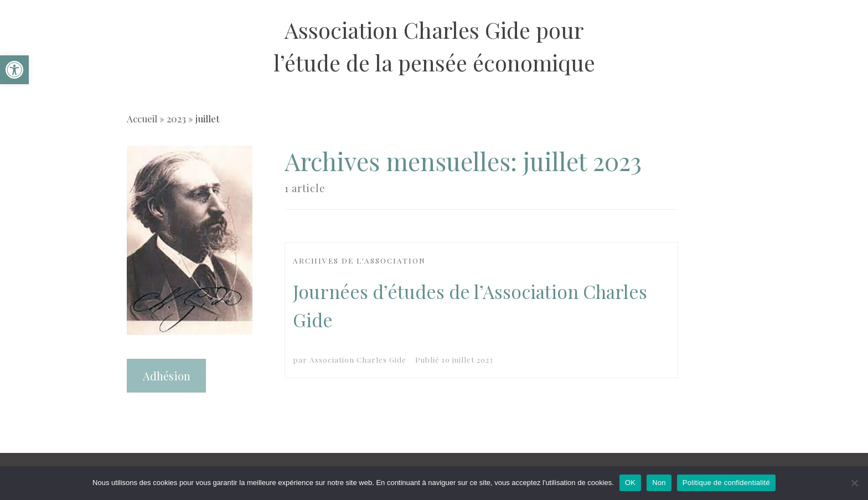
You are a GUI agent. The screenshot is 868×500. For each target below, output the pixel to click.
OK (630, 483)
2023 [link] (176, 118)
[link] (14, 70)
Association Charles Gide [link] (358, 359)
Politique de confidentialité (726, 483)
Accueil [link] (142, 118)
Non (659, 483)
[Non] (854, 483)
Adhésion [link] (167, 376)
